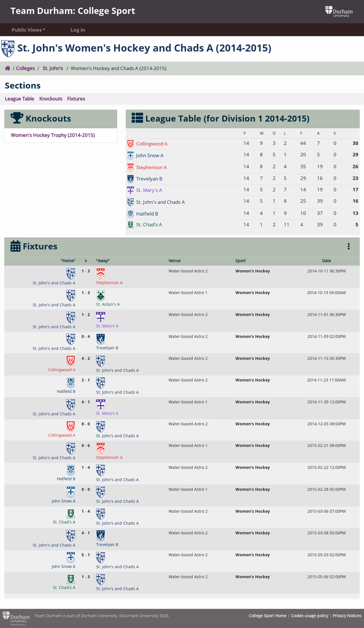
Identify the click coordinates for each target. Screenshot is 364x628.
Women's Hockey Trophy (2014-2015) (53, 135)
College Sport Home (268, 616)
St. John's (53, 68)
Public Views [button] (27, 30)
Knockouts (51, 99)
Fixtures (76, 99)
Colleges (25, 68)
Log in (78, 30)
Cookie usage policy (310, 616)
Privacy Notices (347, 616)
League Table (19, 99)
